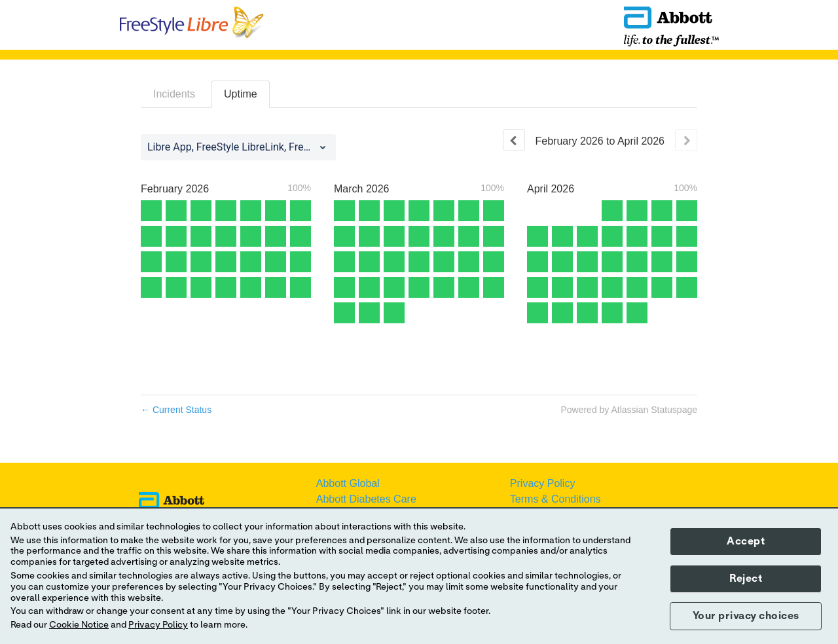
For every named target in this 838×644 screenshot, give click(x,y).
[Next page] (686, 140)
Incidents (174, 94)
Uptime (241, 94)
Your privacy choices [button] (746, 616)
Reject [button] (746, 579)
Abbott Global (348, 483)
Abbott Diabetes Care (366, 499)
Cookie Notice (79, 625)
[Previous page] (514, 140)
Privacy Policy (543, 483)
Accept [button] (746, 541)
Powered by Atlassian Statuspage (629, 410)
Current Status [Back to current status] (176, 410)
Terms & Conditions (556, 499)
